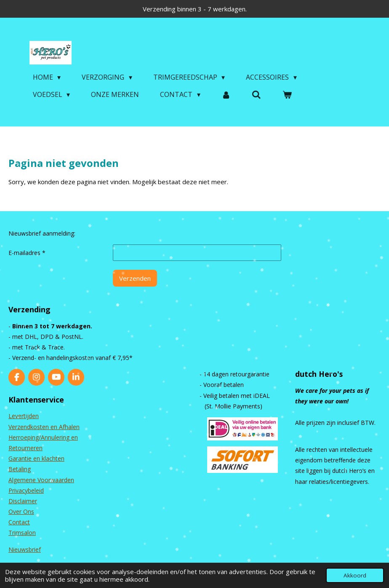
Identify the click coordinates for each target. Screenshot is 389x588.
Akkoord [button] (355, 575)
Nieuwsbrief (25, 549)
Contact (19, 522)
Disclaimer (23, 501)
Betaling (20, 469)
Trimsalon (22, 533)
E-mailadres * (27, 253)
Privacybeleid (26, 490)
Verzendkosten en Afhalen (44, 427)
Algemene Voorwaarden (41, 480)
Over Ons (21, 511)
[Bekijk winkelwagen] (287, 94)
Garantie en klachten (36, 458)
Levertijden (24, 416)
